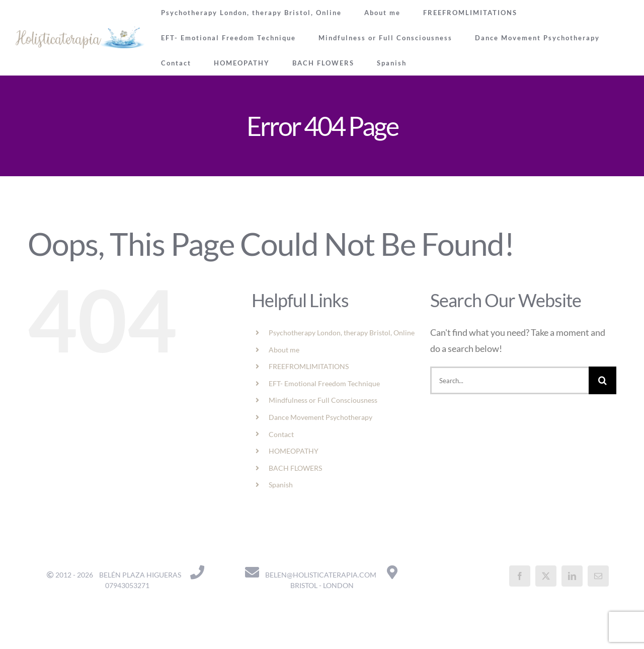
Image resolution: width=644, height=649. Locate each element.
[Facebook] (520, 576)
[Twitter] (546, 576)
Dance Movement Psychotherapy (320, 417)
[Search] (602, 380)
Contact (281, 434)
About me (284, 350)
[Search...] (509, 380)
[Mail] (598, 576)
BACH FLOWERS (295, 468)
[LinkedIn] (572, 576)
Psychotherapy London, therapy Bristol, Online (342, 333)
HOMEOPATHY (294, 451)
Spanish (281, 485)
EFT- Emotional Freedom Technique (324, 383)
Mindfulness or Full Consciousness (323, 400)
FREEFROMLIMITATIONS (309, 366)
